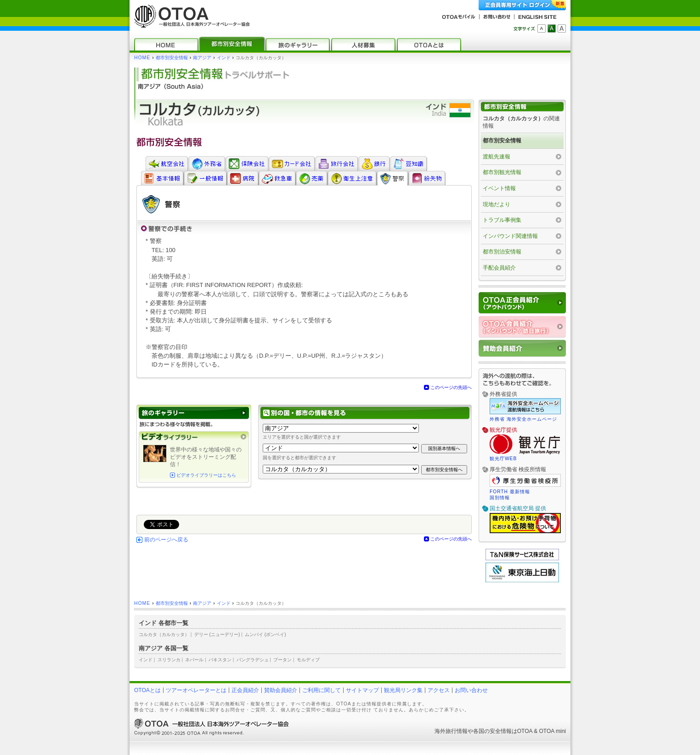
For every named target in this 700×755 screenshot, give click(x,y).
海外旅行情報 (451, 731)
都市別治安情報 (502, 252)
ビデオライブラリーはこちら (206, 475)
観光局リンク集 (403, 690)
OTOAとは (147, 690)
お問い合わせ (471, 690)
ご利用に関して (322, 690)
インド (224, 58)
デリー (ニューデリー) (217, 634)
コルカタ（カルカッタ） (164, 634)
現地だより (497, 204)
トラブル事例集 (502, 220)
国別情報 (500, 498)
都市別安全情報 (172, 58)
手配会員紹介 (499, 268)
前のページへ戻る (166, 540)
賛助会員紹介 (281, 690)
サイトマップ (362, 690)
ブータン (282, 660)
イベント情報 (499, 188)
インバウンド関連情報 (510, 236)
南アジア (202, 58)
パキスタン (220, 660)
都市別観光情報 (502, 172)
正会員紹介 (245, 690)
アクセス (439, 690)
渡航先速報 (497, 157)
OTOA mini (553, 731)
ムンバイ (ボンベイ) (265, 634)
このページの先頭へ (451, 387)
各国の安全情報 (492, 731)
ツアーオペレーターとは (196, 690)
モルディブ (308, 660)
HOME (142, 58)
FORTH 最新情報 (510, 492)
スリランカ (169, 660)
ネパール (194, 660)
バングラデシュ (253, 660)
